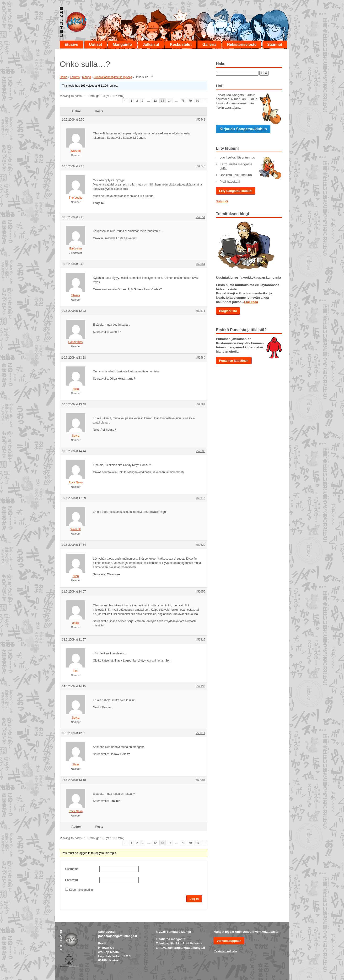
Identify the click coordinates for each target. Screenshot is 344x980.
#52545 (200, 166)
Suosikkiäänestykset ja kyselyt (113, 77)
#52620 (200, 545)
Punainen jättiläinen (234, 361)
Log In (194, 899)
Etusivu (71, 45)
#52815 (200, 640)
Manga (87, 77)
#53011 (200, 733)
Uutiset (96, 45)
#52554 (200, 264)
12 (155, 101)
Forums (75, 77)
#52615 (200, 498)
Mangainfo (122, 45)
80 (197, 101)
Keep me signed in (81, 890)
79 (190, 101)
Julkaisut (151, 45)
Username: (72, 869)
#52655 (200, 592)
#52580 (200, 358)
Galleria (209, 45)
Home (64, 77)
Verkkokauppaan (229, 941)
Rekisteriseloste (242, 45)
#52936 (200, 686)
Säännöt (275, 45)
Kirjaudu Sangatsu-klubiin (243, 129)
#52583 (200, 451)
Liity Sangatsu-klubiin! (236, 191)
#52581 (200, 404)
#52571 (200, 311)
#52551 (200, 217)
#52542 (200, 120)
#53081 (200, 780)
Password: (72, 880)
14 (170, 101)
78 (183, 101)
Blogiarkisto (228, 311)
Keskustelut (181, 45)
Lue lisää (251, 302)
